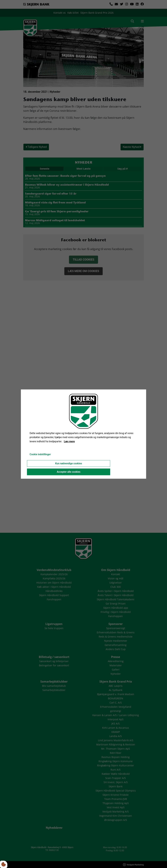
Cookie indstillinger (40, 454)
